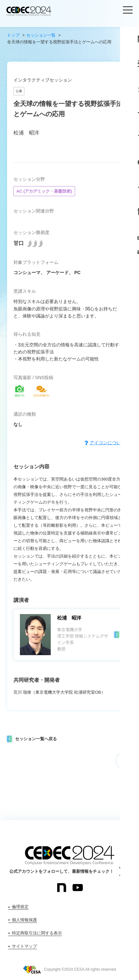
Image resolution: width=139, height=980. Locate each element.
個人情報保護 (24, 920)
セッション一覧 (41, 35)
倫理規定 (20, 907)
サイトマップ (24, 946)
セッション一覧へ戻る (36, 739)
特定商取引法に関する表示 (37, 933)
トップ (13, 35)
